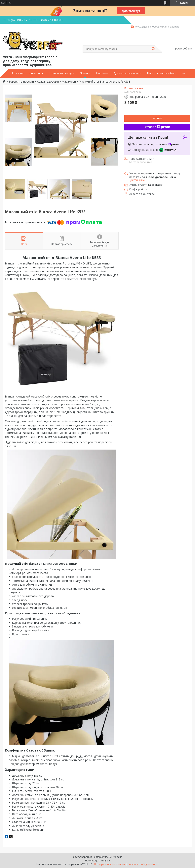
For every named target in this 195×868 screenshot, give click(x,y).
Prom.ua (117, 857)
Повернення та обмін (162, 73)
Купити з (157, 127)
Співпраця (36, 73)
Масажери (69, 82)
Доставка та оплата (127, 73)
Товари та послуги (62, 73)
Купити (157, 118)
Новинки (102, 73)
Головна (18, 73)
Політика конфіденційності (143, 864)
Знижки (85, 73)
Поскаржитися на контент (110, 864)
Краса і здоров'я (48, 82)
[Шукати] (153, 49)
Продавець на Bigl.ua (97, 861)
